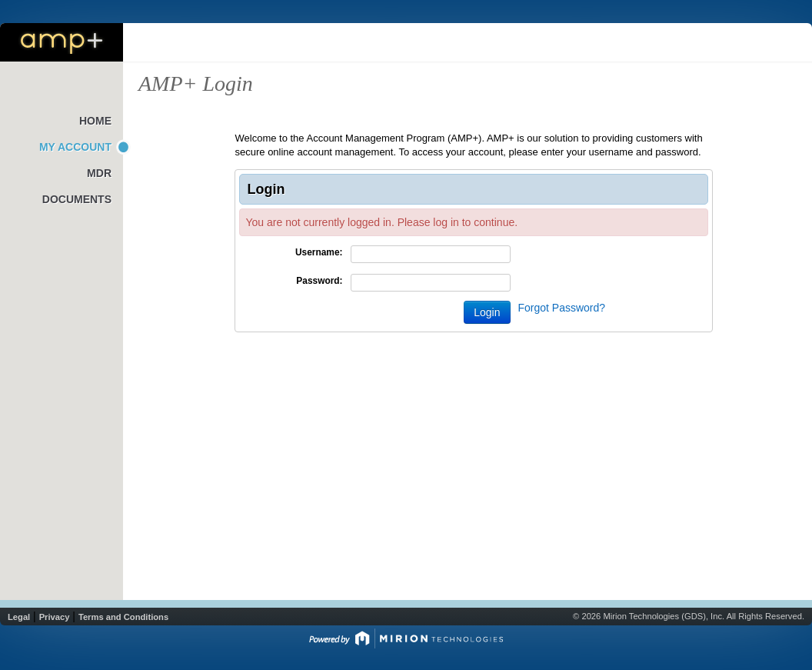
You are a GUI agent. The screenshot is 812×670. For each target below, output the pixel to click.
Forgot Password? (562, 308)
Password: (319, 281)
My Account (75, 147)
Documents (77, 199)
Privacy (55, 617)
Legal (19, 617)
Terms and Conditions (123, 617)
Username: (319, 252)
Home (95, 121)
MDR (99, 173)
